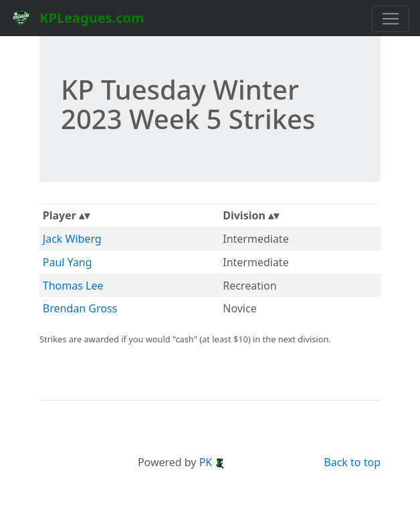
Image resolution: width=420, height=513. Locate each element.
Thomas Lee (73, 286)
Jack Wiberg (72, 239)
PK (213, 462)
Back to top (352, 462)
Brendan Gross (80, 308)
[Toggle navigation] (391, 19)
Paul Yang (68, 262)
